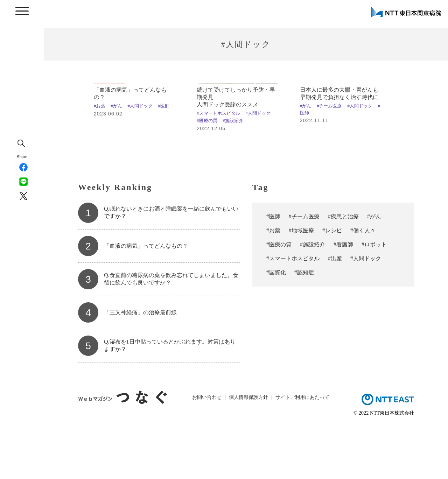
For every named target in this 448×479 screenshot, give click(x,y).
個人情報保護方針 (248, 451)
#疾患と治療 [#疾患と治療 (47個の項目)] (343, 270)
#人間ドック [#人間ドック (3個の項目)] (366, 312)
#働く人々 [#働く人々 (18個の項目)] (363, 284)
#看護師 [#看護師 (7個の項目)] (343, 298)
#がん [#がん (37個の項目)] (374, 270)
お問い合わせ (207, 451)
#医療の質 (207, 175)
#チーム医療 (329, 160)
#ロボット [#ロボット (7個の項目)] (374, 298)
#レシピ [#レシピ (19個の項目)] (332, 284)
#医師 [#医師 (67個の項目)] (273, 270)
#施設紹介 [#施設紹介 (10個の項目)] (313, 298)
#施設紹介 (233, 175)
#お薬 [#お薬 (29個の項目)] (273, 284)
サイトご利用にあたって (302, 451)
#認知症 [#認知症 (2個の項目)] (304, 326)
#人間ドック (140, 160)
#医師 (164, 160)
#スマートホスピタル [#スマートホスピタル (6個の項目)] (293, 312)
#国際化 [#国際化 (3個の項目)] (276, 326)
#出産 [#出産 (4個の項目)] (335, 312)
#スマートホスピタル (218, 167)
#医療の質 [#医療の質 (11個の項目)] (279, 298)
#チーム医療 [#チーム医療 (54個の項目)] (304, 270)
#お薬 (99, 160)
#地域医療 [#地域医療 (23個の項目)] (301, 284)
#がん (116, 160)
